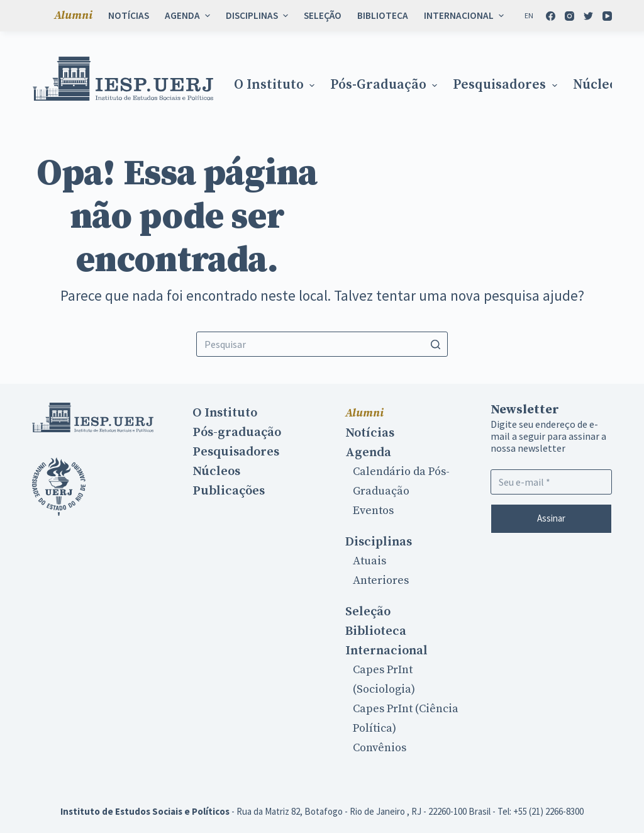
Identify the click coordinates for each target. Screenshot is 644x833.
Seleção (368, 612)
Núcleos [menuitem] (598, 85)
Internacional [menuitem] (465, 15)
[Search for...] (322, 344)
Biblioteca (376, 631)
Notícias (370, 433)
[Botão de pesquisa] (435, 344)
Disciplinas (379, 542)
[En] (529, 16)
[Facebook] (551, 16)
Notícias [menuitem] (129, 15)
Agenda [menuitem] (189, 15)
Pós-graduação (237, 432)
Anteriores (381, 580)
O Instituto (225, 413)
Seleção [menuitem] (323, 15)
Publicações (229, 491)
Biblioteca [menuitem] (383, 15)
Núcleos (216, 471)
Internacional (386, 651)
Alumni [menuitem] (73, 15)
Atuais (369, 561)
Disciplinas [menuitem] (258, 15)
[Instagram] (569, 16)
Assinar (551, 518)
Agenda (368, 452)
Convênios (380, 748)
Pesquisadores (236, 452)
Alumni (364, 413)
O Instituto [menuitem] (276, 85)
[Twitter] (588, 16)
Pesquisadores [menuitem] (506, 85)
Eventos (373, 511)
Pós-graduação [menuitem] (385, 85)
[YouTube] (607, 16)
